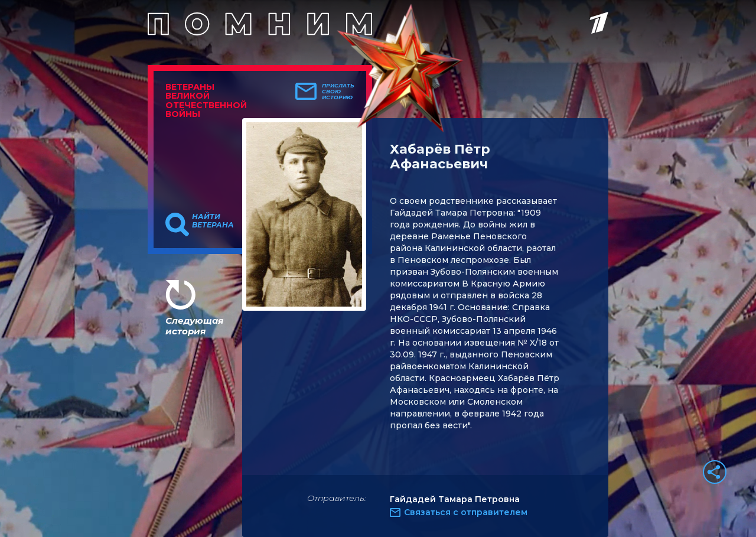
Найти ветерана (213, 221)
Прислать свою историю (338, 92)
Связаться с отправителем (466, 512)
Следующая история (194, 326)
